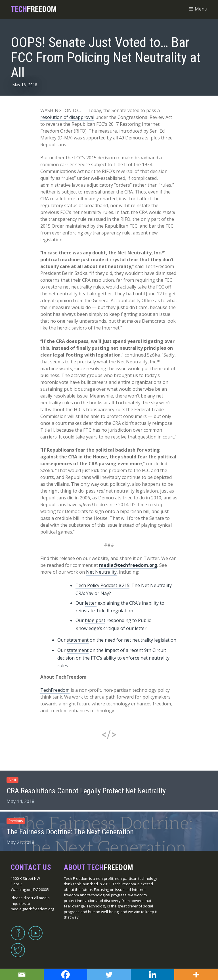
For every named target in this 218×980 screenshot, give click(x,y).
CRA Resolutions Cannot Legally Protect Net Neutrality (86, 791)
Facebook (18, 930)
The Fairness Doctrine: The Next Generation (70, 832)
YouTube (35, 930)
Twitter (18, 947)
